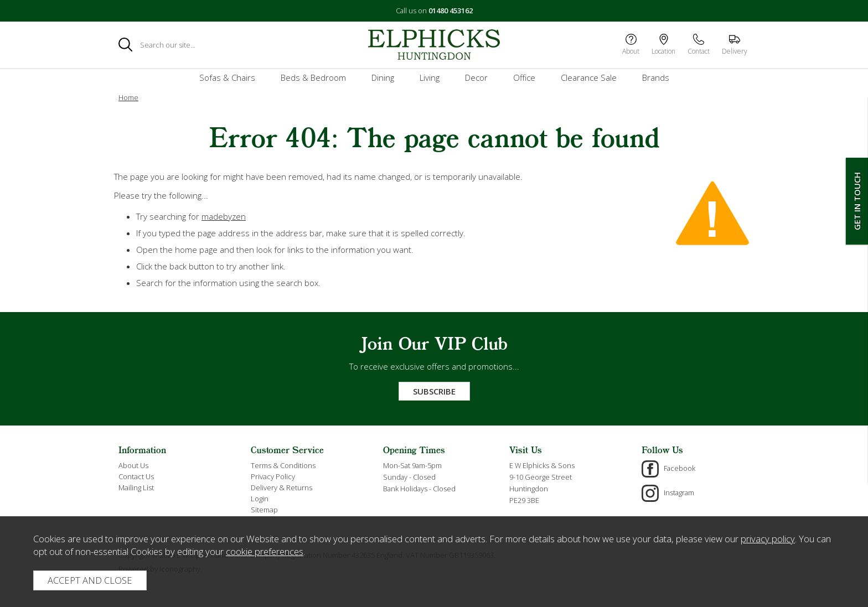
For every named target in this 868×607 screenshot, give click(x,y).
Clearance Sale (589, 77)
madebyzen (224, 216)
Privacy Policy (273, 476)
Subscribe (434, 391)
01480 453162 (451, 11)
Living (430, 77)
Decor (476, 77)
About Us (133, 465)
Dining (383, 77)
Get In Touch (857, 201)
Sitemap (264, 510)
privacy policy (768, 539)
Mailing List (136, 487)
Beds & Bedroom (313, 77)
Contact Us (136, 476)
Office (524, 77)
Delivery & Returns (281, 487)
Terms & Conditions (283, 465)
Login (260, 499)
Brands (656, 77)
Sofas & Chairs (227, 77)
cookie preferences (265, 551)
